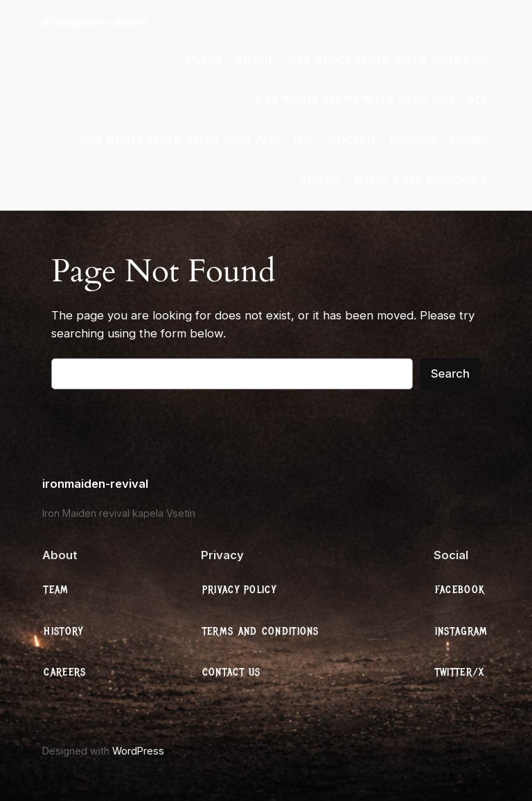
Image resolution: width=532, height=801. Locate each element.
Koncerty (352, 141)
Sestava (321, 181)
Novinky (468, 141)
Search (450, 373)
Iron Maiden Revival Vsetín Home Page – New (372, 100)
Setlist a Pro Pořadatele (421, 181)
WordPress (138, 751)
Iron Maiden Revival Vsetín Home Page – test (197, 141)
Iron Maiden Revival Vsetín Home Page (388, 60)
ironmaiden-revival (95, 22)
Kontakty (413, 141)
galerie (203, 60)
